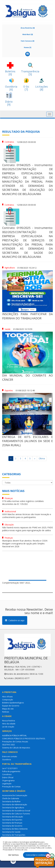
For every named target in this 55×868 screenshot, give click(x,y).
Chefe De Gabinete (11, 798)
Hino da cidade (9, 724)
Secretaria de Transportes (14, 835)
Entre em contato (10, 756)
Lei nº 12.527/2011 (10, 768)
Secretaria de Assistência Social (16, 811)
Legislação (7, 784)
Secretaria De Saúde (11, 832)
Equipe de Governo (11, 706)
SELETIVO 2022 (8, 745)
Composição (8, 700)
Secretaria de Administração (15, 804)
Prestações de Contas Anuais (15, 742)
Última (42, 458)
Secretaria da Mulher (11, 801)
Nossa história (9, 721)
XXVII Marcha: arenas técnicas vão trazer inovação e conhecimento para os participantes (27, 516)
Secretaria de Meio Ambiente (15, 829)
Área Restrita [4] (28, 28)
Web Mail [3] (28, 34)
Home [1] (27, 47)
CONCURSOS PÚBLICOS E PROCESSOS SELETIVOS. (24, 739)
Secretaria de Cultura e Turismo (16, 814)
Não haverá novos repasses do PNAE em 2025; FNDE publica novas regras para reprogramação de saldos (27, 529)
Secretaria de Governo (12, 826)
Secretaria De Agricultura (13, 808)
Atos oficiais (7, 697)
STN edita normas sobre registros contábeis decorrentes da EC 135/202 (23, 503)
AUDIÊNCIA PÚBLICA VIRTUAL (14, 735)
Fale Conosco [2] (27, 41)
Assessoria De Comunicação (15, 795)
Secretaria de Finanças (12, 823)
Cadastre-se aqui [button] (15, 620)
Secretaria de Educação (13, 817)
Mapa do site (8, 709)
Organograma (8, 780)
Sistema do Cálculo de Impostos (16, 748)
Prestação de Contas (11, 787)
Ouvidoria (7, 759)
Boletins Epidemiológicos (13, 703)
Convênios (7, 774)
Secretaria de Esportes (12, 820)
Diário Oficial (8, 777)
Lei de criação (8, 727)
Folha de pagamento (11, 771)
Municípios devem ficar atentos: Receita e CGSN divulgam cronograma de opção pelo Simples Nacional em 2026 (25, 544)
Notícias (6, 712)
